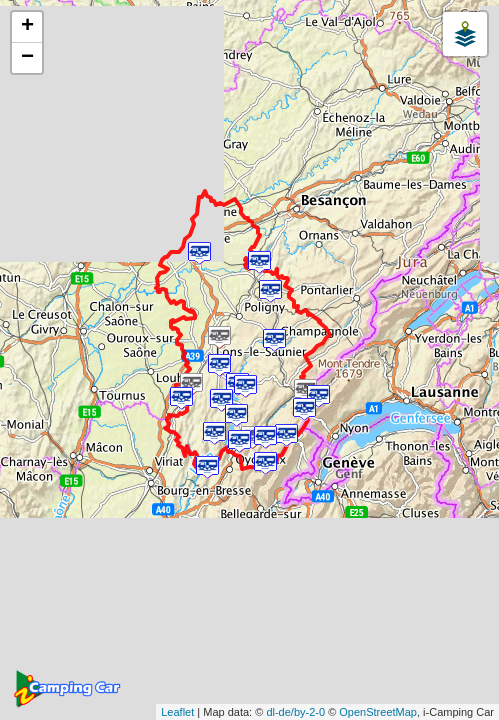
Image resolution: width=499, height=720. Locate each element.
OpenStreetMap (378, 712)
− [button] (27, 58)
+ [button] (27, 27)
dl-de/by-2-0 (295, 712)
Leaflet (177, 712)
